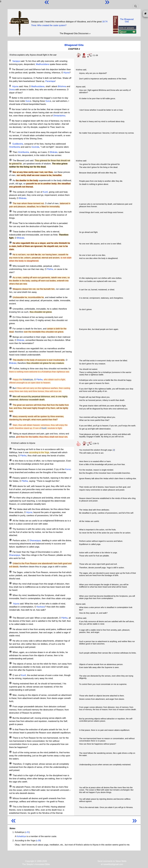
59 (10, 663)
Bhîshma (62, 86)
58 (10, 652)
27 (10, 328)
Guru (28, 101)
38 (10, 433)
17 (10, 223)
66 (10, 737)
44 (10, 497)
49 (10, 551)
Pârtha (50, 269)
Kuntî (45, 192)
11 (10, 160)
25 (10, 308)
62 (10, 695)
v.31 (27, 832)
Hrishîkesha (15, 147)
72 (10, 806)
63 (10, 706)
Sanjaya (16, 61)
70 (10, 786)
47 (10, 528)
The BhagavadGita (127, 20)
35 (10, 404)
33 (10, 388)
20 (10, 254)
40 (10, 460)
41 (10, 469)
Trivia (34, 25)
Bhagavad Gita (74, 45)
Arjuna (67, 73)
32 (10, 379)
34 (10, 396)
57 (10, 640)
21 (10, 265)
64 (10, 717)
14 (10, 191)
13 (10, 180)
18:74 (105, 22)
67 (10, 752)
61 (10, 683)
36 (10, 416)
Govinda (35, 147)
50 (10, 563)
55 (10, 617)
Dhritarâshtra (59, 116)
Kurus (68, 469)
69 (10, 775)
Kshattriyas (28, 380)
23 (10, 288)
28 (10, 336)
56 (10, 629)
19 (10, 243)
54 (10, 603)
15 (10, 203)
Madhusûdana (42, 64)
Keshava (41, 607)
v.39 (38, 841)
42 (10, 477)
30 (10, 359)
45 (10, 509)
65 (10, 729)
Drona (12, 90)
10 (10, 152)
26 (10, 317)
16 (10, 211)
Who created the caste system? (52, 25)
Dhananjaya (35, 541)
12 (10, 172)
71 (10, 798)
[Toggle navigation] (136, 6)
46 (10, 520)
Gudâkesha (18, 144)
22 (10, 277)
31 (10, 368)
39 (10, 449)
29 (10, 348)
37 (10, 424)
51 (10, 572)
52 (10, 583)
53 (10, 595)
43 (10, 486)
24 (10, 297)
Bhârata (54, 152)
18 (10, 231)
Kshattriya (21, 836)
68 (10, 763)
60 (10, 675)
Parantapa (50, 81)
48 (10, 540)
